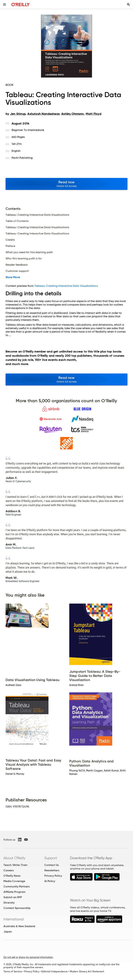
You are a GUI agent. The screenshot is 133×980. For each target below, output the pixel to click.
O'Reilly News (12, 876)
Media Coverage (14, 881)
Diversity (9, 903)
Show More (13, 277)
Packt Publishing (22, 158)
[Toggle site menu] (5, 5)
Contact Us (52, 865)
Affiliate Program (14, 892)
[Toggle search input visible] (128, 5)
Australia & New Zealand (19, 926)
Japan (8, 932)
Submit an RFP (13, 897)
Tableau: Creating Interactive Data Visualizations (66, 286)
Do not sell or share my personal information (28, 957)
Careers (9, 870)
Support (51, 858)
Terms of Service (13, 972)
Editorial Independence (54, 972)
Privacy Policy (53, 876)
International (14, 919)
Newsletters (52, 870)
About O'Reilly (14, 858)
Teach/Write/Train (15, 865)
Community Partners (17, 886)
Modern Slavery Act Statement (87, 972)
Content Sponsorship (17, 908)
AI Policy (50, 881)
